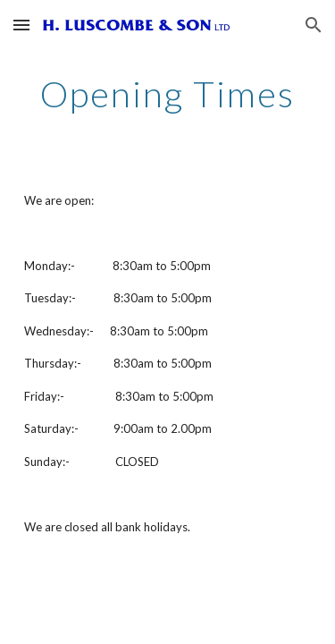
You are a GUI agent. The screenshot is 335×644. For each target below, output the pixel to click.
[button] (21, 25)
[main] (168, 94)
